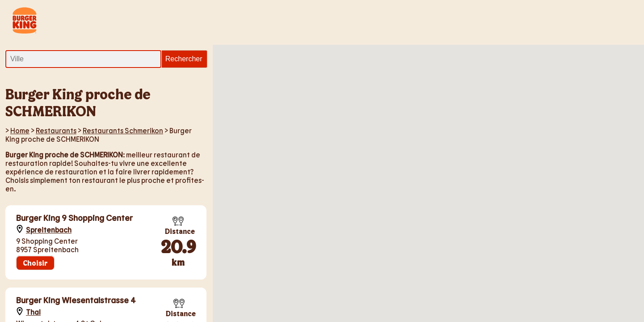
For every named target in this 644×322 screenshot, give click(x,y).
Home (20, 130)
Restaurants (56, 130)
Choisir (35, 263)
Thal (33, 312)
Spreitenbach (49, 230)
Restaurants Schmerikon (123, 130)
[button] (383, 242)
